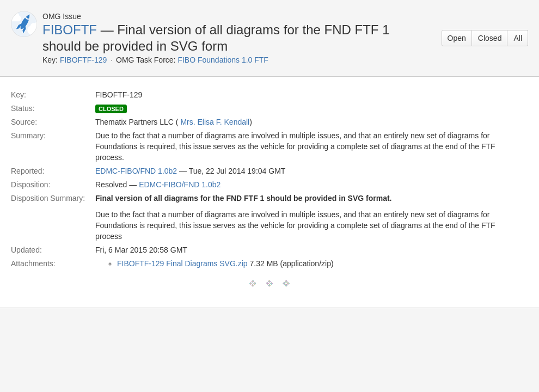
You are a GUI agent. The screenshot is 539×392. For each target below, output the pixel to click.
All (518, 38)
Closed (490, 38)
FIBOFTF (70, 30)
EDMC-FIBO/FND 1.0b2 (136, 171)
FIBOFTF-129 (83, 60)
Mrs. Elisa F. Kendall (215, 122)
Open (457, 38)
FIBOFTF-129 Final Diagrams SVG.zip (182, 264)
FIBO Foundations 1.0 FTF (223, 60)
